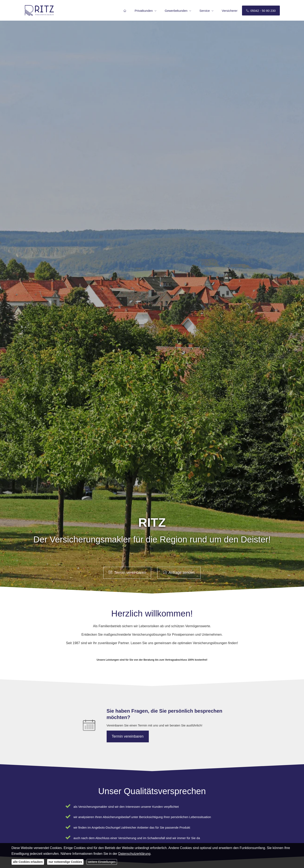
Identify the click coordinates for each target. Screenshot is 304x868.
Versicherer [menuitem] (230, 11)
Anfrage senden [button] (179, 572)
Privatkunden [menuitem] (144, 11)
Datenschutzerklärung (134, 854)
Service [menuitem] (205, 11)
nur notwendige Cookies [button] (65, 862)
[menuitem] (125, 11)
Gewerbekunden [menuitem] (176, 11)
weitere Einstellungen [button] (102, 862)
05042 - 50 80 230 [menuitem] (261, 11)
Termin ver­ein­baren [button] (127, 572)
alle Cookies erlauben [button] (28, 862)
